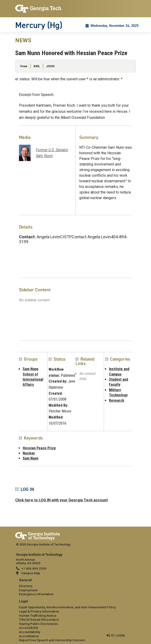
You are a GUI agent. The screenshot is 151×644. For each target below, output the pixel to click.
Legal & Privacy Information (39, 611)
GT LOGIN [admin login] (118, 635)
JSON (50, 66)
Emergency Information (36, 594)
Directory (26, 586)
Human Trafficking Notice (38, 616)
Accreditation (29, 636)
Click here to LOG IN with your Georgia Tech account (61, 500)
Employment (28, 590)
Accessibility (29, 628)
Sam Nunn (31, 458)
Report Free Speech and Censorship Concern (52, 640)
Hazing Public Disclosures (38, 624)
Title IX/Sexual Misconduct (39, 619)
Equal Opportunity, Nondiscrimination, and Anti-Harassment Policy (67, 607)
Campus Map (31, 573)
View (24, 66)
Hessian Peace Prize (39, 448)
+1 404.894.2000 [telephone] (34, 568)
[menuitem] (75, 587)
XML (37, 66)
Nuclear (29, 453)
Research (117, 400)
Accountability (30, 632)
